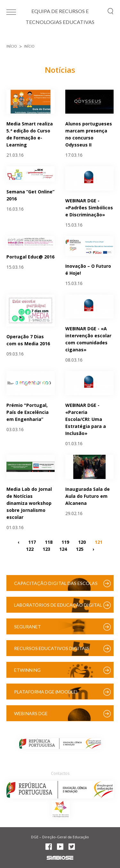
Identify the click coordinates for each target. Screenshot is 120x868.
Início (12, 46)
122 (30, 549)
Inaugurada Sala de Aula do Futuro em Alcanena (88, 496)
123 (46, 549)
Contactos (60, 773)
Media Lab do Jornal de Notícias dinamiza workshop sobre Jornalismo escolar (29, 503)
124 (63, 549)
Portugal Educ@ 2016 (30, 257)
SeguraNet (28, 627)
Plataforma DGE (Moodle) (46, 692)
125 (80, 549)
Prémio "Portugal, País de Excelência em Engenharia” (28, 412)
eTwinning (27, 670)
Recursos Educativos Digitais (52, 648)
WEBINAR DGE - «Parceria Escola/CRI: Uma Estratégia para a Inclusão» (86, 419)
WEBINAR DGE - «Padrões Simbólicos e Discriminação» (89, 208)
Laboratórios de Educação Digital (58, 605)
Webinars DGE (31, 713)
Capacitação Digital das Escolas (56, 583)
